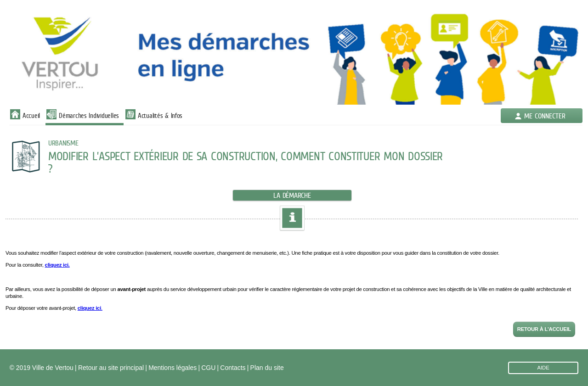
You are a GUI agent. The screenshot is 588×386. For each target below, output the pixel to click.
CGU (208, 368)
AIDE (543, 368)
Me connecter (545, 116)
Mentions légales (172, 368)
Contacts (233, 368)
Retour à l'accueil (544, 329)
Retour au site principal (111, 368)
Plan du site (267, 368)
